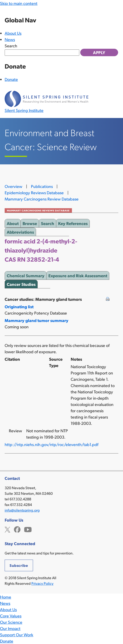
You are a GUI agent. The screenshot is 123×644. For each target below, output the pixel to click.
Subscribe (19, 565)
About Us (13, 33)
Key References (73, 222)
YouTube (28, 529)
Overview (13, 186)
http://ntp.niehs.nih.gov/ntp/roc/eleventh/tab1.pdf (52, 444)
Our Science (11, 622)
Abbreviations (20, 231)
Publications (42, 186)
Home (6, 597)
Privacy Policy (42, 583)
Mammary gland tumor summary (37, 320)
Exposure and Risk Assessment (78, 275)
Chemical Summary (26, 275)
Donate (11, 79)
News (10, 39)
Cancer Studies (21, 283)
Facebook (17, 529)
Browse (30, 222)
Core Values (11, 616)
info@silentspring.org (22, 510)
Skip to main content (19, 3)
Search (11, 46)
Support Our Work (17, 635)
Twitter (7, 529)
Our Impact (10, 628)
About (13, 222)
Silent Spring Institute (24, 110)
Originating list (19, 306)
